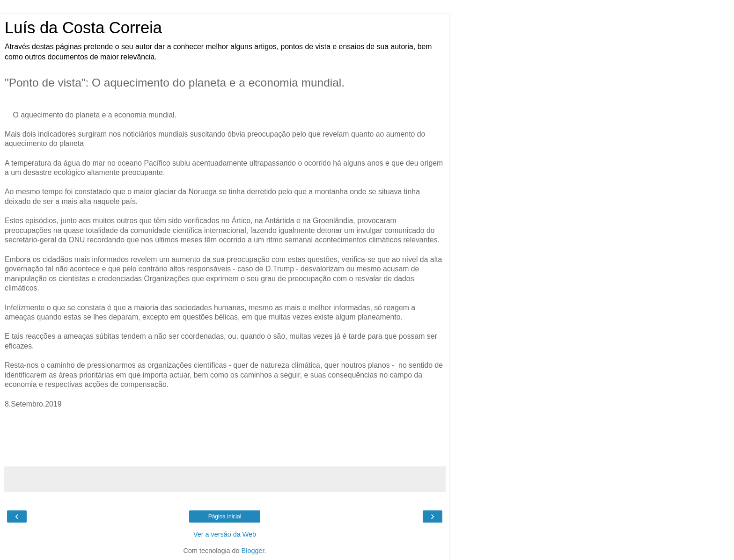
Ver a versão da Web (225, 534)
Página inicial (225, 516)
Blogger (253, 551)
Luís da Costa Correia (83, 28)
